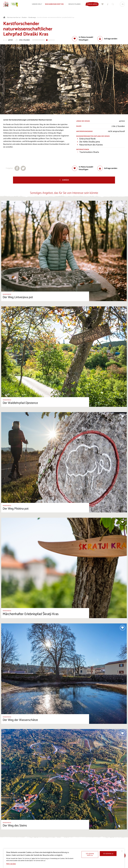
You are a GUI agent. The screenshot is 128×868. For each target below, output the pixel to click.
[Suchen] (112, 6)
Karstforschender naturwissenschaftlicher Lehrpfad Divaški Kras (56, 18)
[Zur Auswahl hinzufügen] (85, 39)
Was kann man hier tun (14, 18)
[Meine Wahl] (101, 6)
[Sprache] (121, 6)
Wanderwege (32, 18)
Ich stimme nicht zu (90, 855)
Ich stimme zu (108, 854)
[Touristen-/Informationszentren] (107, 6)
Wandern (24, 18)
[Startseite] (7, 6)
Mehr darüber (11, 864)
